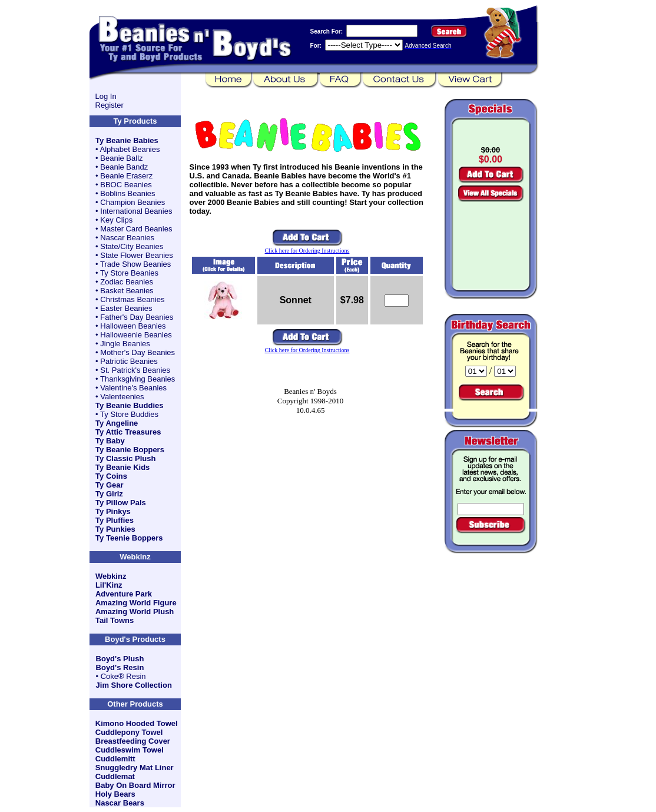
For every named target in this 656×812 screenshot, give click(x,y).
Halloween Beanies (133, 326)
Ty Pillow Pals (121, 503)
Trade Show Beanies (135, 264)
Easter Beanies (126, 308)
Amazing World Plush (135, 612)
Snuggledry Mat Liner (135, 768)
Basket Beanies (127, 291)
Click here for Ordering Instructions (307, 251)
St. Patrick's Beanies (135, 370)
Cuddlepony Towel (129, 732)
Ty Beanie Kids (122, 467)
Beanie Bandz (124, 167)
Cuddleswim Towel (130, 750)
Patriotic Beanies (129, 361)
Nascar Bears (120, 803)
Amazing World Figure (136, 603)
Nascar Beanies (127, 238)
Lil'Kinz (109, 585)
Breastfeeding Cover (133, 741)
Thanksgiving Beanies (138, 379)
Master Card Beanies (136, 229)
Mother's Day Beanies (138, 352)
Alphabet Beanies (130, 149)
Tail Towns (115, 620)
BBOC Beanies (126, 185)
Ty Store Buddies (129, 414)
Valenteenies (122, 397)
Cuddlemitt (115, 759)
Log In (106, 96)
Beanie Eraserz (126, 176)
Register (110, 105)
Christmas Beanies (132, 299)
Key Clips (116, 220)
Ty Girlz (109, 494)
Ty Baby (110, 441)
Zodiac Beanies (127, 282)
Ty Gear (109, 485)
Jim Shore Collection (134, 685)
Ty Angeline (117, 423)
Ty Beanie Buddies (129, 405)
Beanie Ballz (121, 158)
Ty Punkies (115, 529)
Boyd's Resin (120, 667)
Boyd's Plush (120, 659)
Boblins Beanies (127, 193)
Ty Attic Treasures (128, 432)
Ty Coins (111, 476)
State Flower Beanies (137, 255)
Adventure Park (124, 594)
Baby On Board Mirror (135, 785)
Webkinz (111, 576)
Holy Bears (115, 794)
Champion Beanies (132, 202)
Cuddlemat (115, 776)
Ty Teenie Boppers (129, 538)
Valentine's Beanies (133, 388)
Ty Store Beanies (129, 273)
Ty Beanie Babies (127, 140)
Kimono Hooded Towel (137, 723)
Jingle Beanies (125, 344)
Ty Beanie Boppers (130, 450)
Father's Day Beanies (137, 317)
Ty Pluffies (115, 520)
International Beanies (136, 211)
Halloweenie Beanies (136, 335)
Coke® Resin (123, 676)
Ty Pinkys (113, 511)
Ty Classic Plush (125, 458)
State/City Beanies (132, 246)
